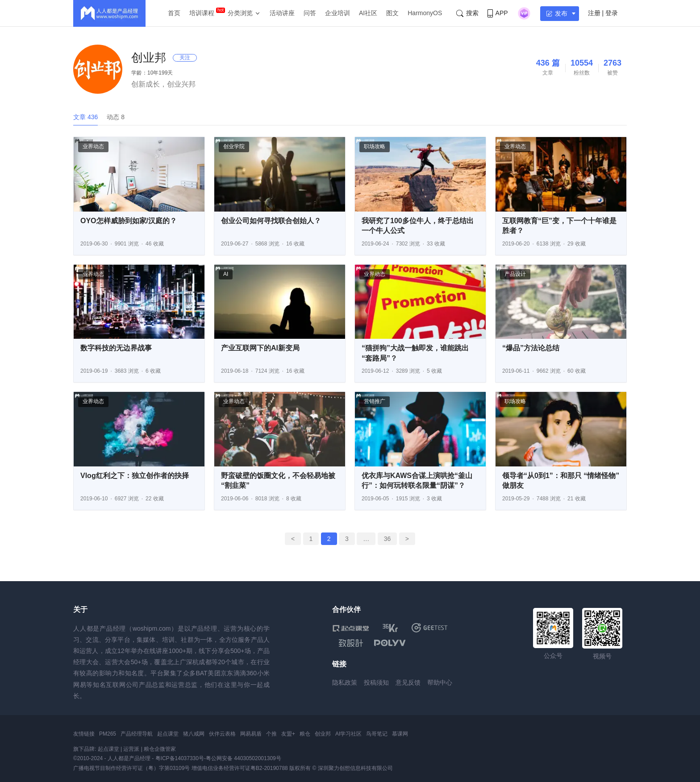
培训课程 (202, 13)
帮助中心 (440, 682)
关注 (185, 58)
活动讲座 (282, 13)
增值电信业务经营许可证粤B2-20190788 (240, 768)
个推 (271, 734)
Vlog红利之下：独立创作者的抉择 (135, 476)
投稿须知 (376, 682)
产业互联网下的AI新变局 (260, 348)
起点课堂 (168, 734)
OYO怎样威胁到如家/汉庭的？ (129, 221)
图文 (392, 13)
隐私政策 (345, 682)
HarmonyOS (425, 13)
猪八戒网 (194, 734)
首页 (174, 13)
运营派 (131, 749)
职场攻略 (375, 146)
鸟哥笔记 (377, 734)
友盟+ (288, 734)
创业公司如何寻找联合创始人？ (271, 221)
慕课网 (400, 734)
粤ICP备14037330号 (180, 758)
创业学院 (234, 146)
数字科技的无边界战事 (116, 348)
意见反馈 (408, 682)
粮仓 (305, 734)
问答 (310, 13)
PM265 (108, 734)
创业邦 (323, 734)
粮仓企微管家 (160, 749)
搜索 (467, 13)
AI (226, 274)
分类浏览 (240, 13)
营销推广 (375, 401)
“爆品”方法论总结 (531, 348)
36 (387, 539)
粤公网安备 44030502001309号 (244, 758)
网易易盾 (251, 734)
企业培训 (337, 13)
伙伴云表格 (222, 734)
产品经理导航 (137, 734)
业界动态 (93, 146)
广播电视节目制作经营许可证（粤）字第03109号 (131, 768)
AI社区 (368, 13)
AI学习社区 (348, 734)
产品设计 (515, 274)
